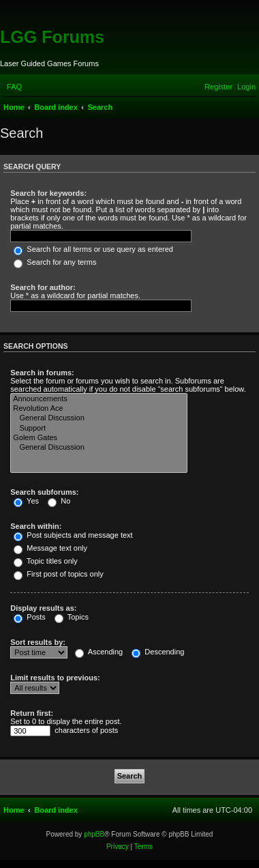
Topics (72, 617)
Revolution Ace (99, 409)
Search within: (36, 526)
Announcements (99, 399)
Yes (26, 501)
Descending (158, 652)
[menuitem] (14, 87)
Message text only (50, 548)
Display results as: (43, 608)
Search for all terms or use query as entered (93, 249)
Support (99, 429)
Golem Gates (99, 438)
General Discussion (99, 418)
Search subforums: (44, 492)
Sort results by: (38, 642)
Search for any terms (55, 262)
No (59, 501)
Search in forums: (42, 373)
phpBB (94, 834)
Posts (30, 617)
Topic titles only (45, 561)
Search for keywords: (48, 193)
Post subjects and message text (73, 535)
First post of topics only (59, 574)
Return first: (32, 713)
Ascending (99, 652)
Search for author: (43, 287)
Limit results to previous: (55, 678)
